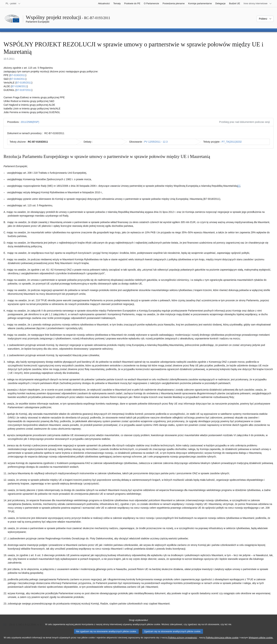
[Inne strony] (258, 4)
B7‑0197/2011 (24, 90)
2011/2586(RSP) (30, 122)
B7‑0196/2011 (19, 86)
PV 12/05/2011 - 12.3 (156, 142)
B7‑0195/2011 (24, 83)
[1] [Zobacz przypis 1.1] (239, 186)
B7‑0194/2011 (18, 79)
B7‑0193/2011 (18, 75)
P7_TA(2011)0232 (232, 142)
